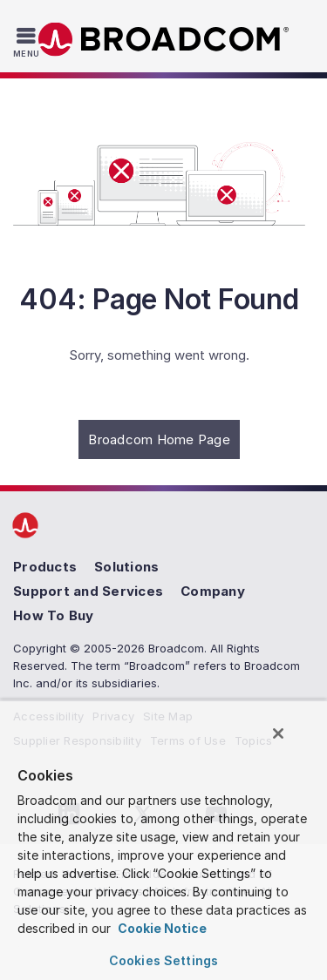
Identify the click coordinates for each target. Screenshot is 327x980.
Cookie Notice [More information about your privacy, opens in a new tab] (161, 928)
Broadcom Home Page (159, 439)
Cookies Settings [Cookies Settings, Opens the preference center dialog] (163, 960)
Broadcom (164, 40)
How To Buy (54, 615)
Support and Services (88, 591)
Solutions (126, 567)
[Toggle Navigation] (28, 42)
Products (45, 567)
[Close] (278, 733)
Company (213, 591)
